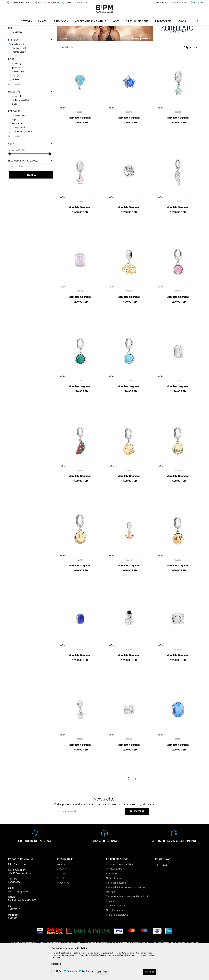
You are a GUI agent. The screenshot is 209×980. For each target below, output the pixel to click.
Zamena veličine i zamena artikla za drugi (127, 922)
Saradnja (62, 899)
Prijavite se (137, 837)
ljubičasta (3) (18, 93)
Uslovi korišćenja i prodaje (119, 890)
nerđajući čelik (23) (20, 126)
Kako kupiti (112, 899)
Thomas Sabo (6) (19, 78)
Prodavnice (63, 908)
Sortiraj (136, 33)
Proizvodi (31, 28)
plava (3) (16, 101)
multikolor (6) (18, 97)
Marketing (88, 971)
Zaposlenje (63, 895)
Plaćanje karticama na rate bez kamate (126, 913)
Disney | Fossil (18, 153)
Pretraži (31, 200)
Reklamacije (112, 927)
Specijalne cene (19, 141)
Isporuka (111, 918)
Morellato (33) (18, 70)
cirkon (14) (17, 122)
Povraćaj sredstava (116, 931)
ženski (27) (17, 58)
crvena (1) (16, 89)
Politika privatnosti (116, 895)
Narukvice (16, 42)
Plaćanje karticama (116, 908)
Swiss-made (17, 149)
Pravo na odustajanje (117, 940)
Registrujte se (178, 2)
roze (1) (15, 105)
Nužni (59, 971)
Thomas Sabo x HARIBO (23, 157)
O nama (61, 890)
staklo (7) (16, 130)
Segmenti (16, 46)
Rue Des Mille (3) (19, 74)
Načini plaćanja (114, 904)
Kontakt (61, 904)
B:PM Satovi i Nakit (16, 28)
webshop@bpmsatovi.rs (21, 917)
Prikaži (167, 33)
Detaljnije (56, 964)
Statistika (72, 971)
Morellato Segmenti (80, 143)
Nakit (40, 28)
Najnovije (16, 145)
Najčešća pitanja (114, 936)
